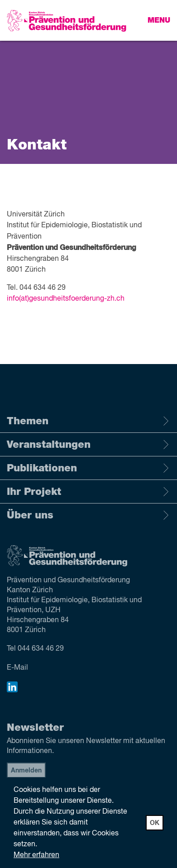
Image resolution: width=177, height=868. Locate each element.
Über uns (88, 515)
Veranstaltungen (88, 445)
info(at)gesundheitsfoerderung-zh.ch (66, 299)
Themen (88, 421)
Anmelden (26, 771)
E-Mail (17, 668)
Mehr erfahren (36, 855)
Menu (159, 20)
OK (155, 823)
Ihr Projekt (88, 492)
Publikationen (88, 468)
